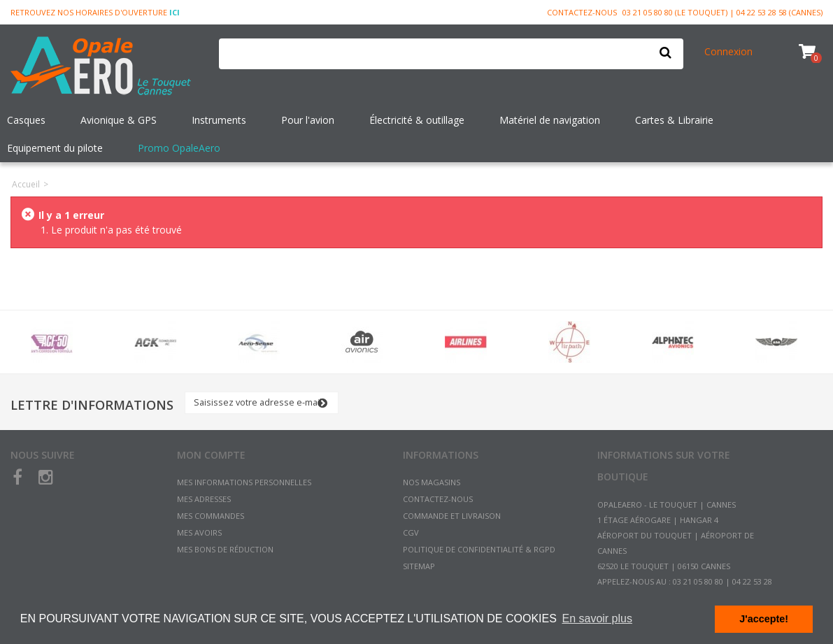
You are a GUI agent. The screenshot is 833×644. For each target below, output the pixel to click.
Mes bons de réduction (225, 549)
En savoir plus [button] (597, 618)
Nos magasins (432, 482)
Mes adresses (204, 499)
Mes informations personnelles (244, 482)
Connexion (728, 51)
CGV (411, 532)
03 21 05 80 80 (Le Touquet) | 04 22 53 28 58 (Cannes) (722, 12)
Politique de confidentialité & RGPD (479, 549)
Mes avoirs (199, 532)
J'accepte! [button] (764, 619)
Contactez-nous (582, 12)
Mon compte (211, 455)
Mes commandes (211, 516)
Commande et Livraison (452, 516)
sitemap (419, 566)
